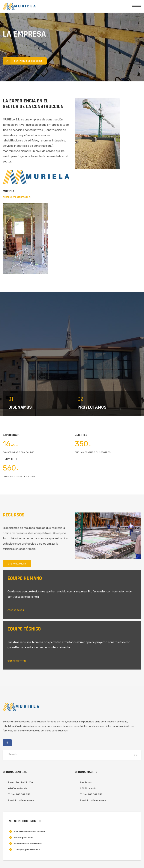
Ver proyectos (17, 661)
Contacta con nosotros (23, 61)
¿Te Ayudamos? (17, 564)
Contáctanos (16, 611)
